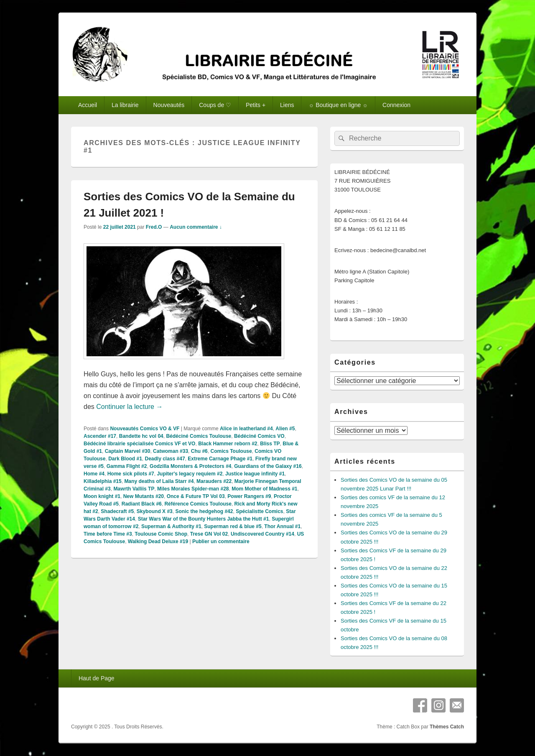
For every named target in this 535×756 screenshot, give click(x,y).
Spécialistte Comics (259, 511)
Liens (287, 105)
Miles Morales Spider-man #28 (193, 489)
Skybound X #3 (155, 511)
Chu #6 (199, 451)
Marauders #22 (214, 481)
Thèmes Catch (447, 727)
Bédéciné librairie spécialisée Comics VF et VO (139, 444)
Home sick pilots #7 (131, 474)
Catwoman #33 (171, 451)
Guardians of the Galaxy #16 (268, 466)
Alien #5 (285, 429)
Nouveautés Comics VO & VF (145, 429)
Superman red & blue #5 (233, 526)
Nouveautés (169, 105)
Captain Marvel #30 (128, 451)
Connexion (396, 105)
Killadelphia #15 (103, 481)
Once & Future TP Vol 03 (196, 496)
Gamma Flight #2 (127, 466)
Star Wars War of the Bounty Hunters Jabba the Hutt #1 (204, 519)
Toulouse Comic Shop (161, 534)
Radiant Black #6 (142, 504)
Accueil (88, 105)
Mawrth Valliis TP (134, 489)
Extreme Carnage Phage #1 (220, 459)
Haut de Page (97, 678)
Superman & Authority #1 (171, 526)
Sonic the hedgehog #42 (204, 511)
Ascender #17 (100, 436)
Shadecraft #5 (117, 511)
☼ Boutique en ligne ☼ (338, 105)
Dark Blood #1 (125, 459)
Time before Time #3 (108, 534)
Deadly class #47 (165, 459)
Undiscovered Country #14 (262, 534)
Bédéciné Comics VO (259, 436)
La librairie (125, 105)
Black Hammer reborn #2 (228, 444)
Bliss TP (270, 444)
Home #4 (94, 474)
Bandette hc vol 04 (141, 436)
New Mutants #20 (144, 496)
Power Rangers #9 (249, 496)
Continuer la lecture (129, 407)
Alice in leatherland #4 (246, 429)
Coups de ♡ (215, 105)
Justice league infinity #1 (255, 474)
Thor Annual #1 (282, 526)
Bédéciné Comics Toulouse (199, 436)
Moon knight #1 (102, 496)
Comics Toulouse (231, 451)
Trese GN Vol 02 (209, 534)
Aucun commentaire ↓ (196, 227)
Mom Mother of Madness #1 (264, 489)
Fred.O (154, 227)
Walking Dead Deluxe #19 (158, 541)
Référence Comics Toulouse (198, 504)
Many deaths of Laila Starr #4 (159, 481)
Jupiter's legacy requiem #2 (190, 474)
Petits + (256, 105)
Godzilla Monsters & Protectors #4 (190, 466)
